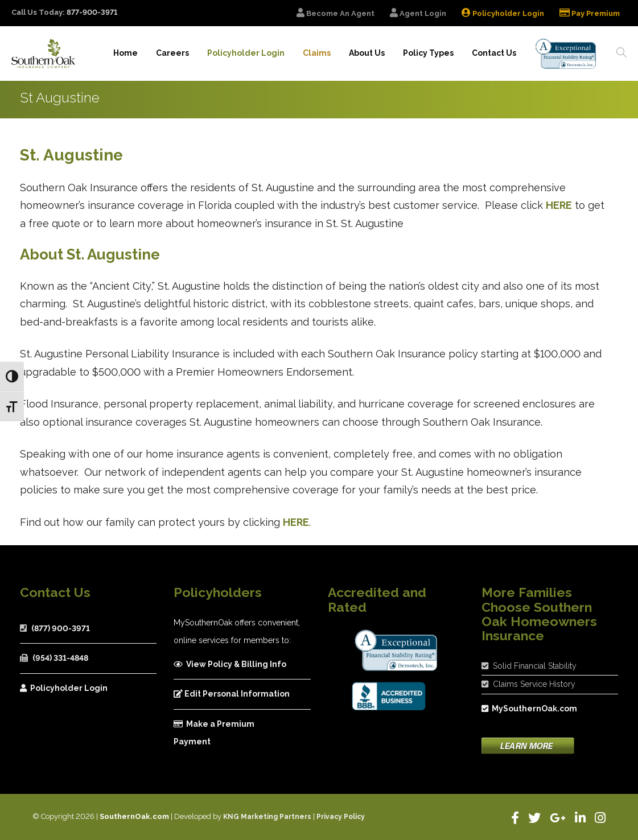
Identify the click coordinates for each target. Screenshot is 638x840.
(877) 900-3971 (61, 628)
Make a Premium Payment (214, 733)
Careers (172, 53)
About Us (367, 53)
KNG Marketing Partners (267, 817)
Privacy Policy (341, 817)
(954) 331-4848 (60, 658)
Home (125, 53)
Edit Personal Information (232, 694)
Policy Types (428, 53)
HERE (559, 205)
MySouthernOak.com (529, 709)
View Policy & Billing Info (230, 664)
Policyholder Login (64, 688)
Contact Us (494, 53)
